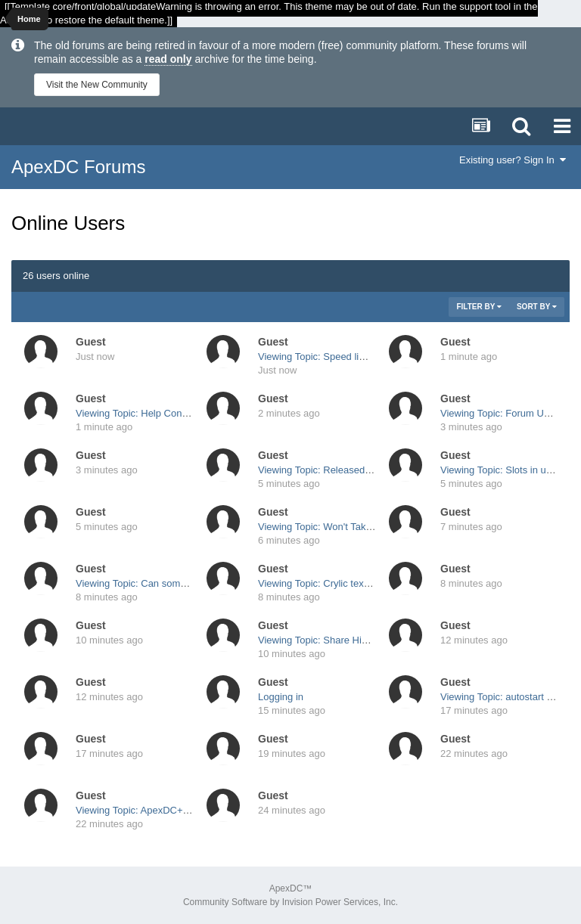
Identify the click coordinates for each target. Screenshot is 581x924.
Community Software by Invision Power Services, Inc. (290, 902)
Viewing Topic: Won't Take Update (332, 527)
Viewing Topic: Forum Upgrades (510, 413)
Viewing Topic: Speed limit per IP (329, 357)
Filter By (479, 307)
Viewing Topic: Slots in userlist (506, 470)
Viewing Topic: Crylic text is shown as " (342, 583)
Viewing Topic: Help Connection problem (164, 413)
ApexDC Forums (78, 167)
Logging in (281, 697)
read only (168, 59)
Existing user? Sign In (513, 160)
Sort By (537, 307)
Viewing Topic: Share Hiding (319, 640)
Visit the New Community (97, 85)
